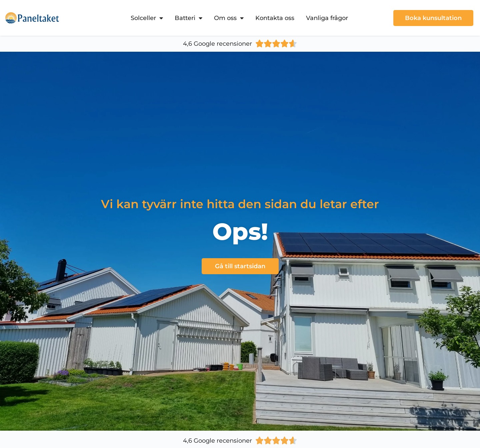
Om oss (229, 18)
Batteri (188, 18)
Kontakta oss (275, 18)
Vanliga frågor (327, 18)
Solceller (147, 18)
